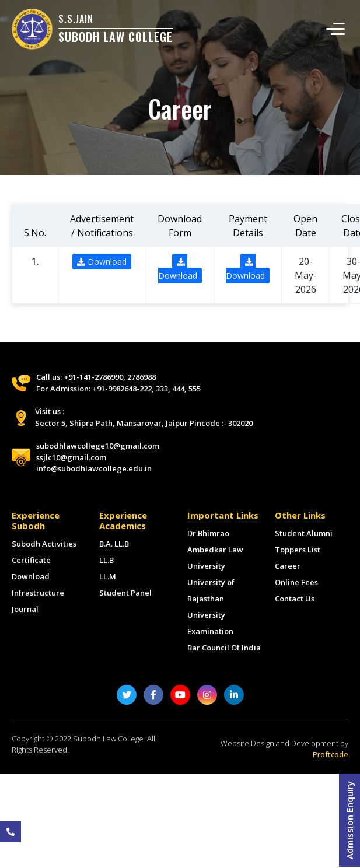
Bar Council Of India (224, 647)
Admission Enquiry (349, 820)
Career (288, 566)
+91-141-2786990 (93, 377)
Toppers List (298, 549)
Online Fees (296, 582)
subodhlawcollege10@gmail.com (98, 446)
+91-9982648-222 (122, 388)
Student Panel (125, 593)
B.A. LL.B (114, 544)
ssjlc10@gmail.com (71, 457)
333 (162, 388)
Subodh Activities (44, 544)
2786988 (141, 377)
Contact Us (295, 598)
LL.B (106, 560)
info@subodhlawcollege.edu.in (94, 468)
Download (102, 262)
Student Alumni (304, 533)
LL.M (108, 576)
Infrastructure (38, 593)
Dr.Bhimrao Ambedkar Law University (215, 549)
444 (178, 388)
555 (195, 388)
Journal (25, 609)
